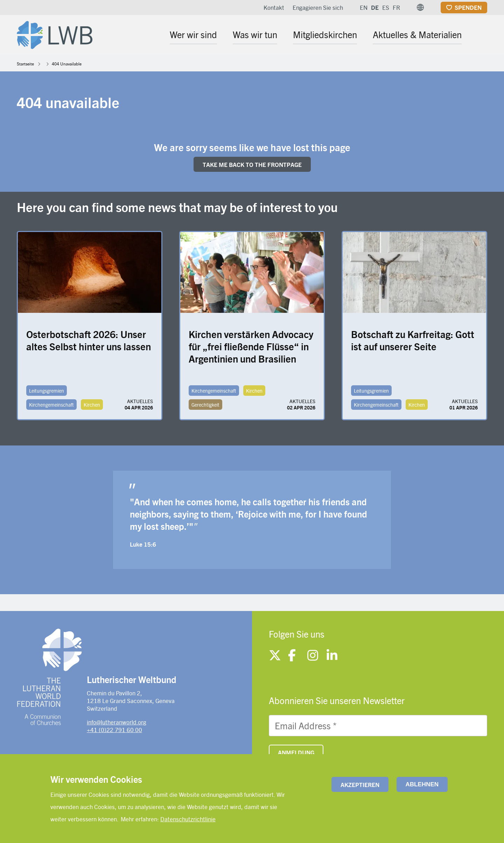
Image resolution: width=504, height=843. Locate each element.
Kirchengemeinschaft (51, 405)
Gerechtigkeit (205, 405)
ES (386, 7)
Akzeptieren (360, 785)
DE (375, 7)
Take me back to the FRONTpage (252, 164)
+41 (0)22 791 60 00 (114, 730)
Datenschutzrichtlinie (188, 819)
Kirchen (92, 405)
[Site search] (482, 36)
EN (364, 7)
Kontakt (274, 7)
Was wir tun (255, 34)
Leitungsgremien (47, 391)
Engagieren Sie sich (318, 7)
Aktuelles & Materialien (417, 34)
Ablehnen (422, 784)
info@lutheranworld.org (117, 722)
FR (396, 7)
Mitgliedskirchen (325, 34)
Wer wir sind (193, 34)
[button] (420, 7)
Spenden (468, 7)
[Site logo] (55, 34)
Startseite (25, 64)
